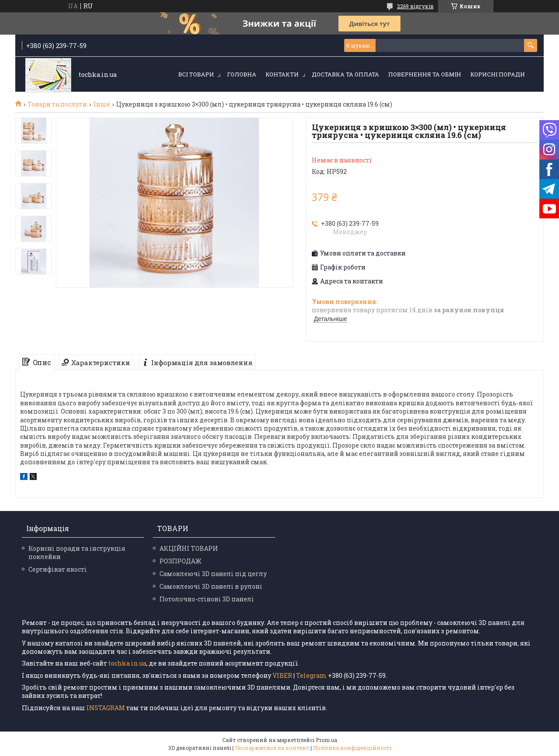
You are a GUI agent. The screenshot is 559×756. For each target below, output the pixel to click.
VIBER (282, 675)
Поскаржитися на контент (272, 748)
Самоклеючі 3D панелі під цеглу (213, 574)
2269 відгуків (415, 6)
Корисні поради (498, 74)
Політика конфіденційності (352, 748)
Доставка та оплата (345, 74)
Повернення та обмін (425, 74)
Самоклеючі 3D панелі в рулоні (211, 586)
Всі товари (196, 74)
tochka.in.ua (127, 663)
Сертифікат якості (58, 569)
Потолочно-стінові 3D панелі (207, 599)
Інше (102, 104)
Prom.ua (326, 740)
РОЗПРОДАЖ (180, 561)
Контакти (282, 74)
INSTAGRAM (106, 708)
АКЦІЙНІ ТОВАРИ (189, 548)
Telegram (311, 675)
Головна (242, 74)
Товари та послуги (57, 104)
